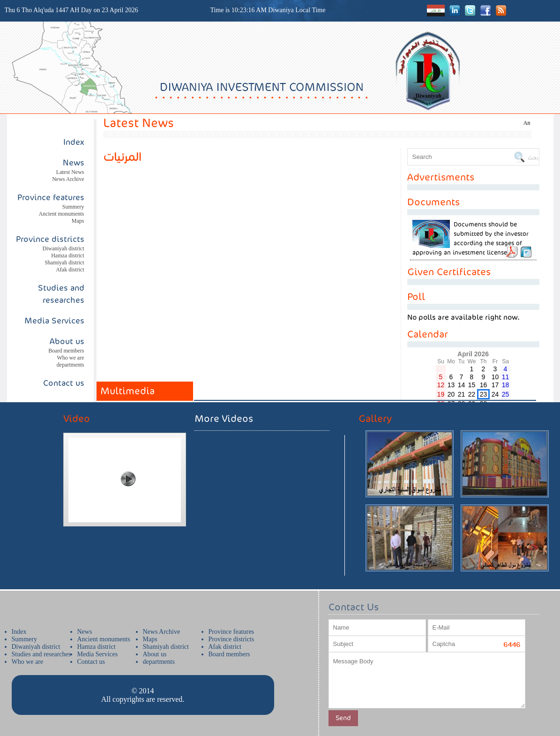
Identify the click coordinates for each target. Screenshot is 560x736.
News (85, 632)
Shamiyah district (64, 263)
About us (67, 341)
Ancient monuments (62, 214)
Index (74, 142)
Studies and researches (41, 654)
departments (71, 365)
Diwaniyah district (63, 248)
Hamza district (67, 255)
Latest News (70, 172)
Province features (51, 197)
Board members (66, 351)
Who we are (71, 358)
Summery (73, 207)
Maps (78, 221)
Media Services (54, 321)
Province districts (50, 239)
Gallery (375, 419)
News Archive (68, 179)
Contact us (64, 383)
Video (77, 419)
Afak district (70, 270)
